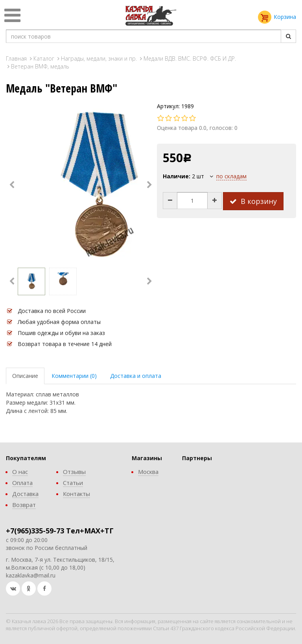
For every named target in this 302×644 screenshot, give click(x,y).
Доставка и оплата (136, 376)
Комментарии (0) (74, 376)
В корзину (253, 201)
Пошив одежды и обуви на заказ (61, 333)
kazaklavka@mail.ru (31, 575)
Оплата (22, 483)
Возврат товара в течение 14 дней (65, 344)
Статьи (73, 483)
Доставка (25, 494)
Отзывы (74, 472)
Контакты (76, 494)
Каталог (44, 58)
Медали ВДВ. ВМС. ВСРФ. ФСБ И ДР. (190, 58)
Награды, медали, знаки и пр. (99, 58)
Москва (148, 472)
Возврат (24, 505)
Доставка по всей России (52, 311)
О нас (20, 472)
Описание (25, 376)
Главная (16, 58)
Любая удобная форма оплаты (59, 322)
